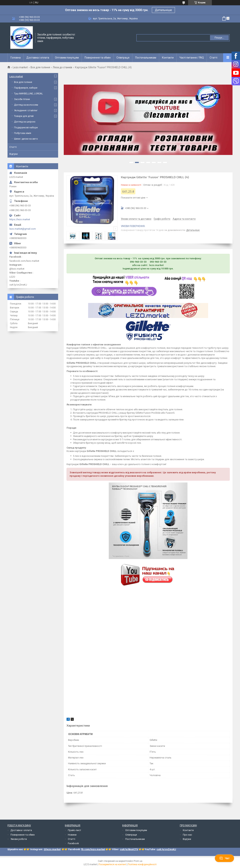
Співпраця (123, 58)
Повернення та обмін (98, 58)
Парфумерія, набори (26, 88)
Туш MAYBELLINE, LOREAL (28, 94)
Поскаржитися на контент (112, 864)
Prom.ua (138, 861)
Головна (16, 58)
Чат (224, 858)
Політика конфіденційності (142, 864)
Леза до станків (62, 67)
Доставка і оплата (38, 58)
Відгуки (13, 154)
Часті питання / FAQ (192, 58)
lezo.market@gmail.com (23, 229)
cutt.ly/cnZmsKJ (166, 849)
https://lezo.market (20, 219)
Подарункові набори (26, 127)
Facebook (73, 843)
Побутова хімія (23, 133)
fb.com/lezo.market (93, 849)
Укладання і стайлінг (26, 110)
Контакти (168, 58)
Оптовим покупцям (67, 58)
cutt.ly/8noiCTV (129, 849)
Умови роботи (19, 839)
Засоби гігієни (22, 99)
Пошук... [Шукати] (219, 38)
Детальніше (163, 10)
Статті (213, 58)
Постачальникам (146, 58)
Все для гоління (40, 67)
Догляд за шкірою (25, 122)
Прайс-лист (75, 830)
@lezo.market (52, 849)
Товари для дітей (24, 116)
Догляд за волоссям (26, 105)
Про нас (187, 835)
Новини (72, 835)
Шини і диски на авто (26, 139)
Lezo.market (20, 67)
